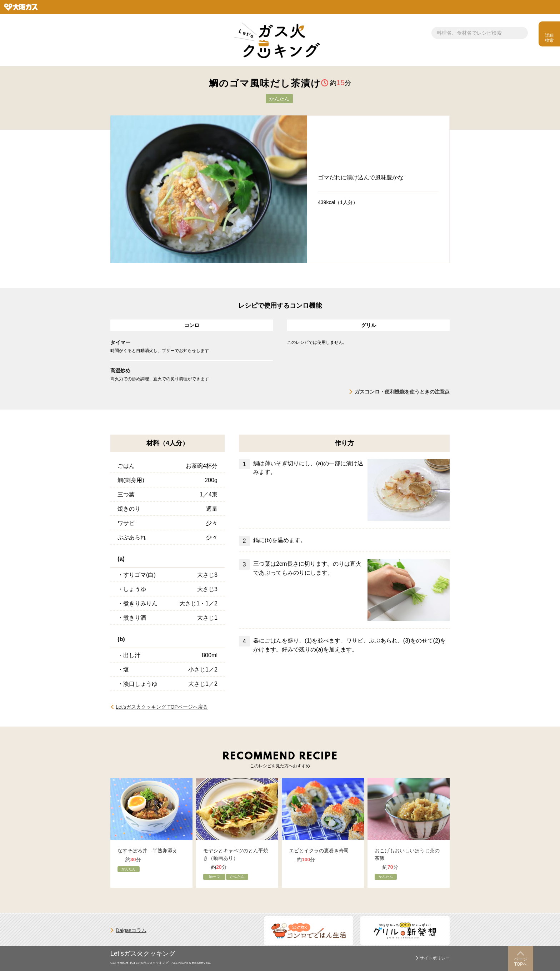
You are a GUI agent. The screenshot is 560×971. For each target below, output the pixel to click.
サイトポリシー (435, 958)
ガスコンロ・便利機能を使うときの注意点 (402, 392)
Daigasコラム (131, 930)
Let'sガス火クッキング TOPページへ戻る (162, 707)
